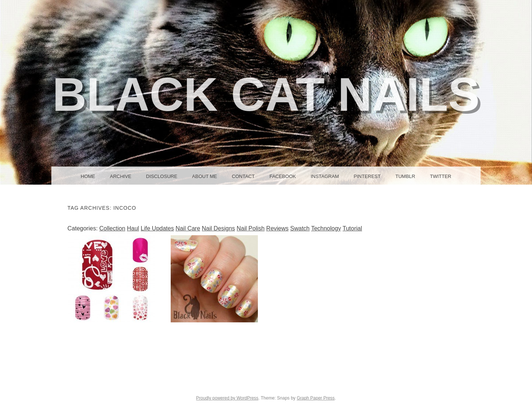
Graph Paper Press (316, 398)
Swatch (300, 228)
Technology (326, 228)
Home (88, 176)
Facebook (283, 176)
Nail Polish (251, 228)
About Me (205, 176)
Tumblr (405, 176)
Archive (121, 176)
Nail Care (188, 228)
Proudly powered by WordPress (227, 398)
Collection (112, 228)
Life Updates (157, 228)
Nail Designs (218, 228)
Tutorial (352, 228)
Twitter (441, 176)
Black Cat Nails (266, 94)
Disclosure (162, 176)
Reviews (277, 228)
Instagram (325, 176)
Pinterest (367, 176)
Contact (243, 176)
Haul (133, 228)
